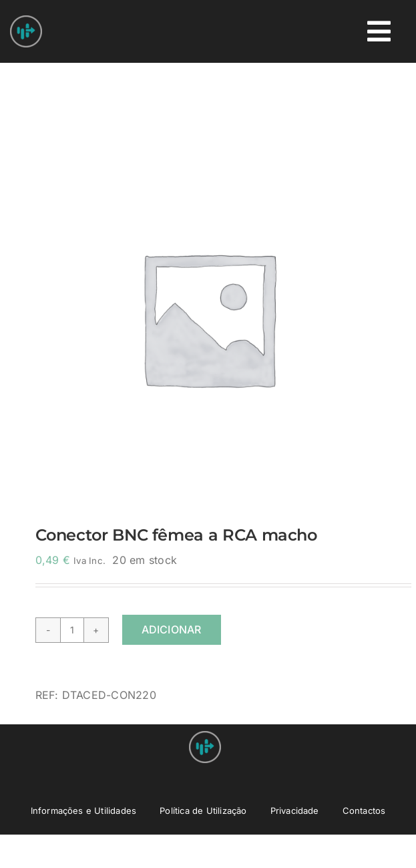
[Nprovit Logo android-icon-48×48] (205, 736)
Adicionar (172, 629)
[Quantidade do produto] (72, 630)
